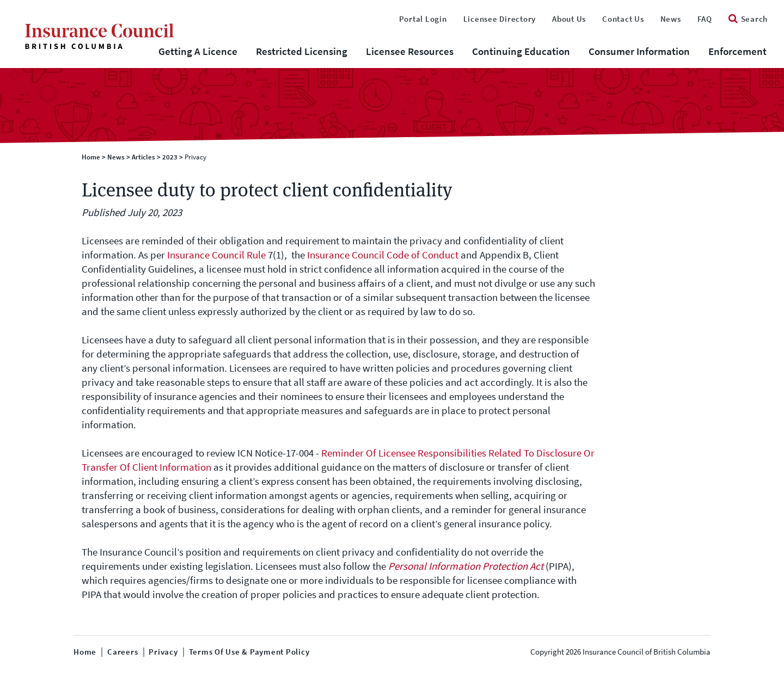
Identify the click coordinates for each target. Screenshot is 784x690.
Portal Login (423, 19)
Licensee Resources (410, 51)
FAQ (705, 19)
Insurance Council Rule (216, 255)
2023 (170, 157)
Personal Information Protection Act (466, 566)
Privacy (163, 652)
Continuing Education (521, 51)
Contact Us (623, 19)
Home (91, 157)
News (671, 19)
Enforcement (737, 51)
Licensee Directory (500, 19)
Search (748, 19)
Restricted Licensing (302, 51)
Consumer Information (639, 51)
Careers (122, 652)
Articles (143, 157)
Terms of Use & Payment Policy (249, 652)
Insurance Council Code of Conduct (383, 255)
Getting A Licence (198, 51)
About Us (569, 19)
